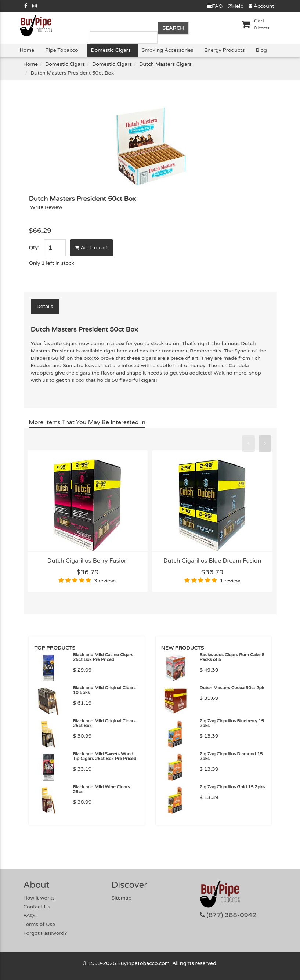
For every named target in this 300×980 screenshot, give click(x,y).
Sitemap (122, 898)
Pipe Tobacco (62, 50)
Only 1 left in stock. (52, 263)
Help (236, 6)
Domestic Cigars (111, 50)
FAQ (215, 6)
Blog (261, 50)
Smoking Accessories (167, 50)
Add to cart (91, 248)
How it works (39, 898)
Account (261, 6)
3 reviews (105, 581)
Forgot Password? (45, 933)
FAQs (30, 916)
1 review (230, 581)
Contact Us (37, 907)
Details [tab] (45, 306)
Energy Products (224, 50)
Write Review (46, 207)
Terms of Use (39, 924)
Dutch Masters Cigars (165, 64)
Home (27, 50)
